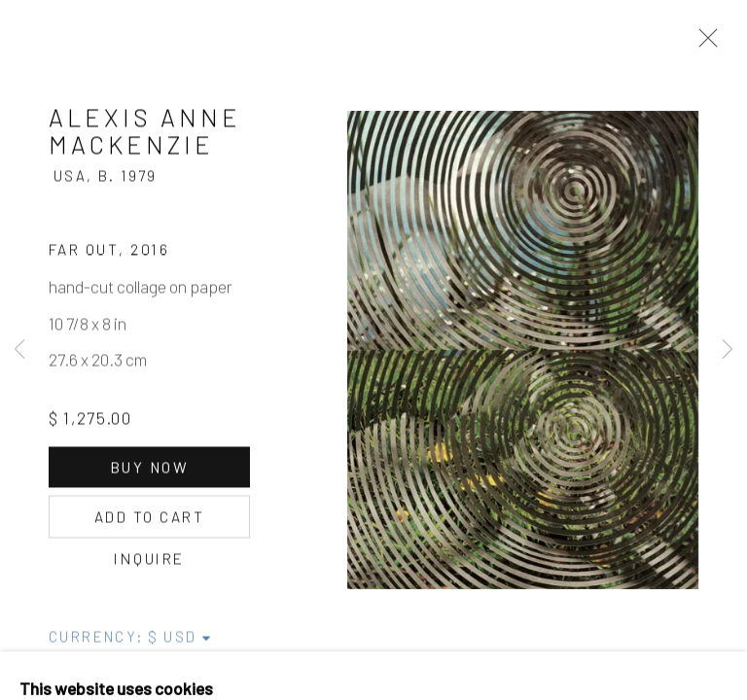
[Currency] (180, 642)
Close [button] (703, 44)
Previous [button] (19, 350)
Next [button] (728, 350)
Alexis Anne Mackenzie (145, 136)
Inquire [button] (149, 563)
